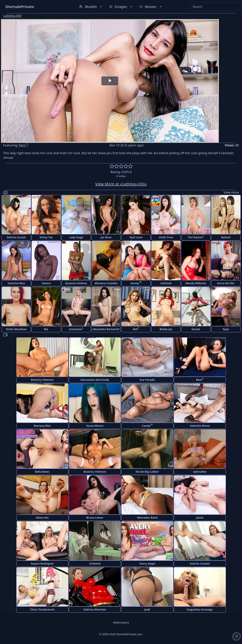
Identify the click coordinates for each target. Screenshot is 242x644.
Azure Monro (95, 426)
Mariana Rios (42, 426)
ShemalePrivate (20, 7)
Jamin (200, 518)
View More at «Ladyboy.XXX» (121, 184)
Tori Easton (196, 237)
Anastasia (76, 329)
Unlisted (166, 283)
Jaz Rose (106, 237)
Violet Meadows (16, 329)
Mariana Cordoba (106, 283)
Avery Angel (147, 563)
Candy (147, 425)
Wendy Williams (196, 283)
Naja (226, 329)
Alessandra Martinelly (95, 380)
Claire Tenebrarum (42, 609)
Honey (136, 283)
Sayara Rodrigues (42, 563)
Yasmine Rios (16, 283)
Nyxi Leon (136, 237)
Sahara (46, 283)
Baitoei (226, 237)
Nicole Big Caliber (147, 472)
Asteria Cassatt (200, 563)
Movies (151, 7)
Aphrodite (200, 472)
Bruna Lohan (95, 518)
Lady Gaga (76, 237)
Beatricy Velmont (42, 380)
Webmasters (121, 622)
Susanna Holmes (76, 283)
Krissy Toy (46, 237)
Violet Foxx (166, 237)
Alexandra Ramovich (106, 329)
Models (91, 7)
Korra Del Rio (226, 283)
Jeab (147, 609)
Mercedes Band (147, 518)
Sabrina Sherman (95, 609)
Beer (200, 379)
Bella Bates (42, 472)
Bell (136, 329)
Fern (24, 145)
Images (121, 7)
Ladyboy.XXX (12, 16)
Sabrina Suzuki (16, 237)
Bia (46, 329)
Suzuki (196, 329)
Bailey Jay (166, 329)
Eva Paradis (147, 380)
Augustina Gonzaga (200, 609)
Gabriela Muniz (200, 426)
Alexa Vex (42, 518)
